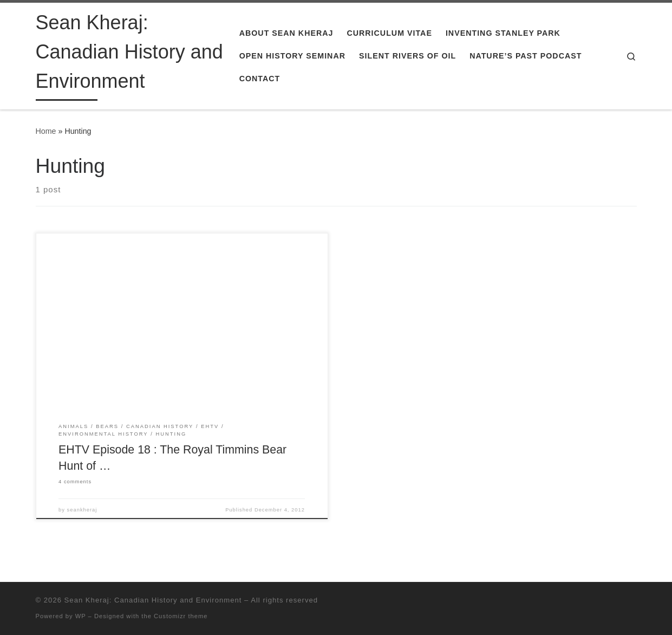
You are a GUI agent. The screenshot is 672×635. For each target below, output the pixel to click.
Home (46, 131)
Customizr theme (181, 616)
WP (81, 616)
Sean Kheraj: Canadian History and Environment (153, 600)
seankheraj (82, 510)
